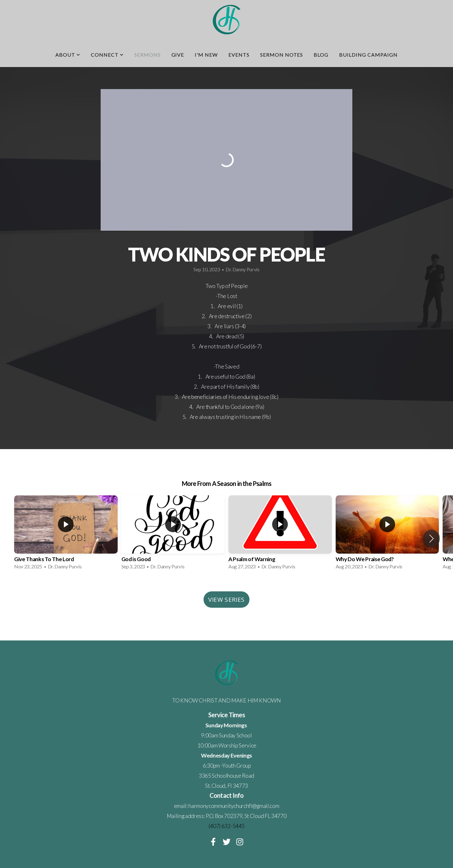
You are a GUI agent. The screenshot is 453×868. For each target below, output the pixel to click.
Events (239, 55)
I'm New (206, 55)
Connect (107, 55)
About (68, 55)
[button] (431, 538)
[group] (66, 534)
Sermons (148, 55)
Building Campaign (368, 55)
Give (178, 55)
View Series (226, 600)
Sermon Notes (282, 55)
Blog (321, 55)
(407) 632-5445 (227, 826)
